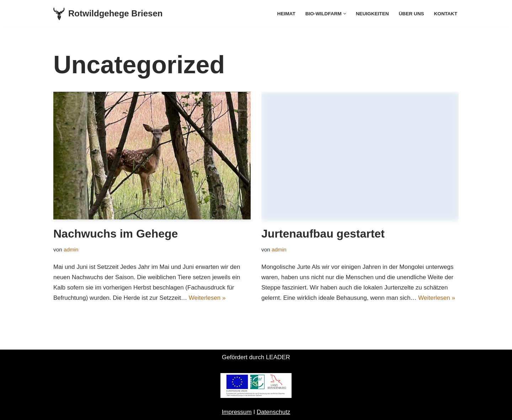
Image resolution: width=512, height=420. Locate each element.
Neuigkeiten (372, 14)
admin (71, 249)
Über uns (412, 14)
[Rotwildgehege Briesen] (108, 14)
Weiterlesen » (207, 298)
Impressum (237, 412)
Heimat (286, 14)
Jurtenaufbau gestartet (323, 234)
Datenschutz (274, 412)
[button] (345, 14)
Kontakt (446, 14)
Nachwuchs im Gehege (116, 234)
